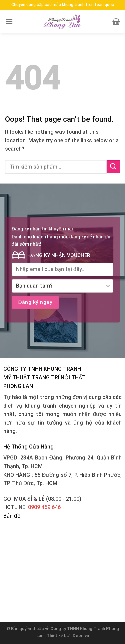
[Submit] (113, 167)
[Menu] (9, 21)
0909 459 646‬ (44, 507)
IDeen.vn (80, 636)
